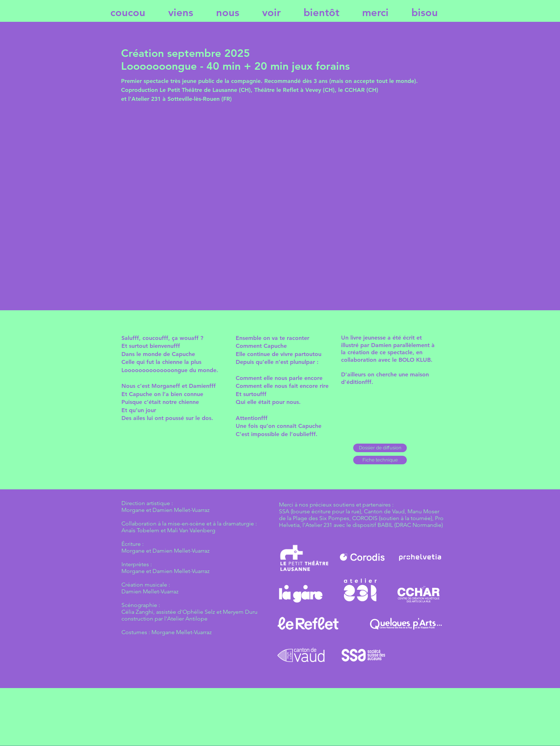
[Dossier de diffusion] (380, 448)
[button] (380, 460)
